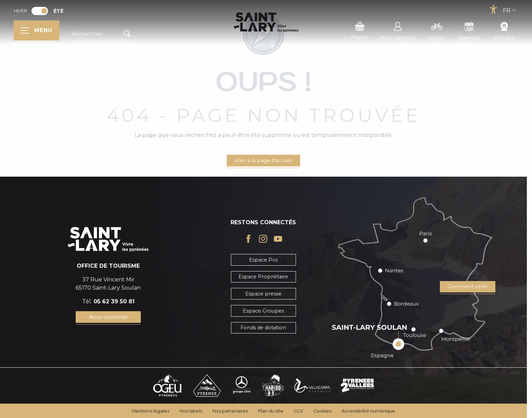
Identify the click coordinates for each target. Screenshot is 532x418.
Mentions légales (151, 411)
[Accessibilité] (493, 10)
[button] (102, 34)
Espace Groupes (263, 311)
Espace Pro (263, 260)
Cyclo (437, 30)
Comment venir (467, 287)
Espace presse (263, 294)
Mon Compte (398, 30)
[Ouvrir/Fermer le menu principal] (36, 30)
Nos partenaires (230, 411)
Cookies (322, 411)
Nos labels (191, 411)
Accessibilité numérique (368, 411)
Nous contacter (108, 317)
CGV (298, 411)
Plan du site (271, 411)
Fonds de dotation (263, 328)
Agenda (469, 30)
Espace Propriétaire (263, 277)
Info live (504, 30)
